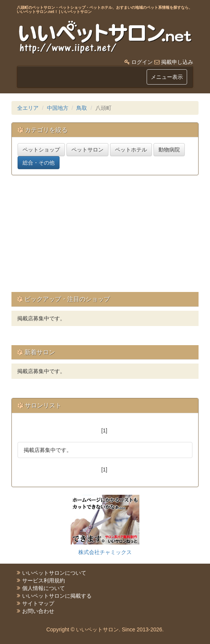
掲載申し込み (177, 62)
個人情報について (44, 588)
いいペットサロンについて (54, 573)
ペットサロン (87, 150)
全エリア (28, 108)
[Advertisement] (111, 236)
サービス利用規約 (44, 580)
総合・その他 (39, 163)
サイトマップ (38, 603)
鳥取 (82, 108)
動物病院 (169, 150)
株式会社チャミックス (105, 552)
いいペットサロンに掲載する (57, 596)
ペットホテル (131, 150)
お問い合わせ (38, 611)
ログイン (142, 62)
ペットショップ (41, 150)
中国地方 (58, 108)
